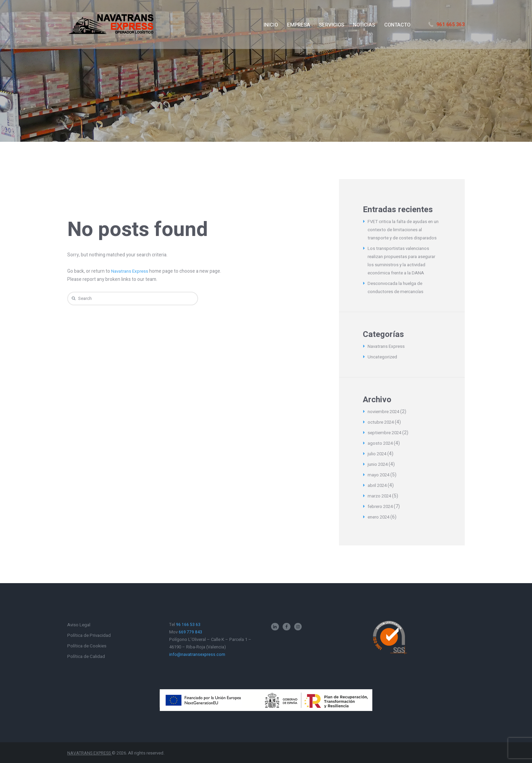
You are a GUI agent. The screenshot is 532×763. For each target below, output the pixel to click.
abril (378, 485)
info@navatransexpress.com (197, 654)
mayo (379, 475)
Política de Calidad (86, 656)
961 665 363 (451, 25)
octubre (382, 422)
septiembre (386, 433)
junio (379, 464)
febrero (382, 506)
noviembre (385, 412)
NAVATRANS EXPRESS (90, 753)
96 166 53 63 (188, 624)
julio (378, 454)
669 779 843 (190, 632)
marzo (380, 496)
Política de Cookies (87, 646)
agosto (381, 443)
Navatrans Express (131, 271)
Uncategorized (383, 357)
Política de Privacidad (90, 635)
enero (380, 517)
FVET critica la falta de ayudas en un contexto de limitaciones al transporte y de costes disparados (403, 230)
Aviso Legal (79, 625)
